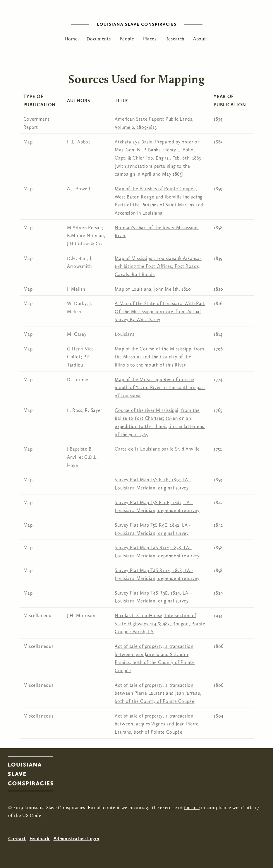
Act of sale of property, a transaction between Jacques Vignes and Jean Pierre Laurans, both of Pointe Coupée (157, 724)
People (127, 39)
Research (175, 39)
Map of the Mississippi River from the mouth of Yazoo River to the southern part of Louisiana (160, 388)
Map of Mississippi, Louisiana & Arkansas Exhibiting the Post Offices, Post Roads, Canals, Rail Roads (158, 266)
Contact (17, 839)
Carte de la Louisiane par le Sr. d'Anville (157, 449)
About (200, 39)
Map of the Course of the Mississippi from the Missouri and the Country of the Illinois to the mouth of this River (159, 357)
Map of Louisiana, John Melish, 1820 (153, 289)
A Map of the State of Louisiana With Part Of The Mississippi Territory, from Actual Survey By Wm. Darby (160, 311)
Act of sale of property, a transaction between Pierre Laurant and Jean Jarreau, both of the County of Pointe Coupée (158, 693)
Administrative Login (77, 839)
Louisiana (125, 334)
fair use (192, 808)
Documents (99, 39)
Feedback (40, 839)
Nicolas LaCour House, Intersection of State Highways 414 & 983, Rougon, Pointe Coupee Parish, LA (160, 624)
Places (150, 39)
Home (71, 39)
